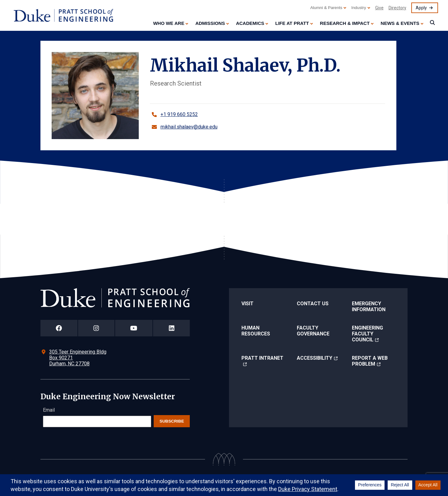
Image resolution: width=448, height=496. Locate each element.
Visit (247, 304)
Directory (397, 8)
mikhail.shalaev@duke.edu (189, 127)
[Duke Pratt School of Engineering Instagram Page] (96, 328)
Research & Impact (345, 23)
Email (49, 410)
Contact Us (313, 304)
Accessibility (315, 358)
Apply (421, 8)
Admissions (210, 23)
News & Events (400, 23)
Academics (250, 23)
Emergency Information (369, 306)
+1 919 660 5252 (179, 114)
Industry (359, 8)
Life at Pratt (292, 23)
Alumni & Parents (326, 8)
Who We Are (169, 23)
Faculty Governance (313, 331)
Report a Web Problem (370, 361)
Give (379, 8)
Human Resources (256, 331)
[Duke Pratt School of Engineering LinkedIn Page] (171, 328)
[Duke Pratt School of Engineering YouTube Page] (134, 328)
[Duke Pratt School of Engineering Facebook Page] (59, 328)
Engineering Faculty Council (367, 334)
